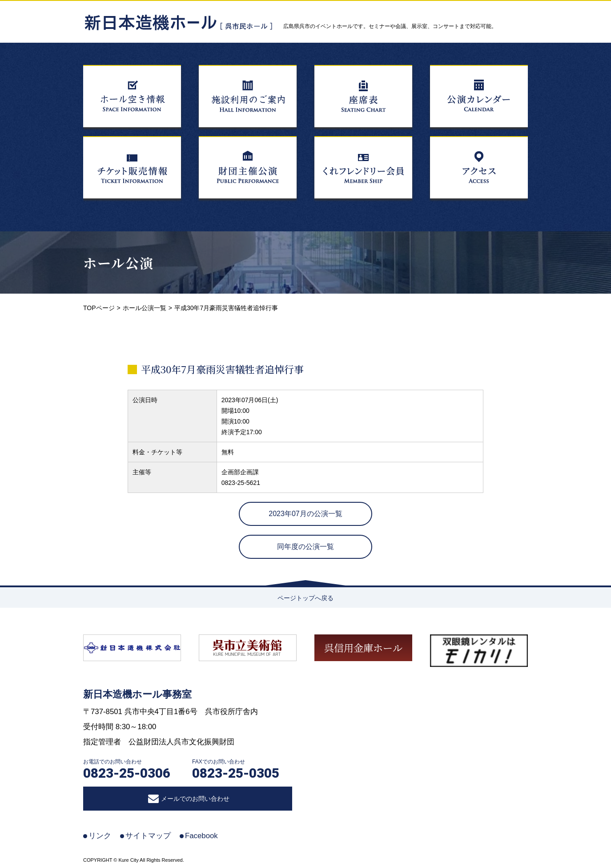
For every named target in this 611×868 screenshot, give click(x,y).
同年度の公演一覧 (305, 547)
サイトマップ (148, 836)
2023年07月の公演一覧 (305, 514)
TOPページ (99, 308)
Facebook (201, 836)
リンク (100, 836)
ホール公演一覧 (145, 308)
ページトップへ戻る (305, 598)
